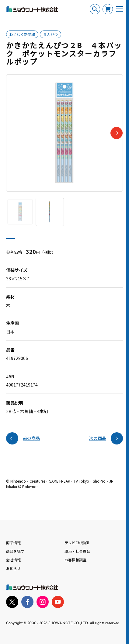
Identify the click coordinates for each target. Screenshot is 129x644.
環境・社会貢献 (77, 551)
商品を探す (15, 551)
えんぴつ (51, 34)
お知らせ (13, 568)
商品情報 (13, 543)
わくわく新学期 (22, 34)
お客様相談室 (75, 560)
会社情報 (13, 560)
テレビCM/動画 (77, 543)
